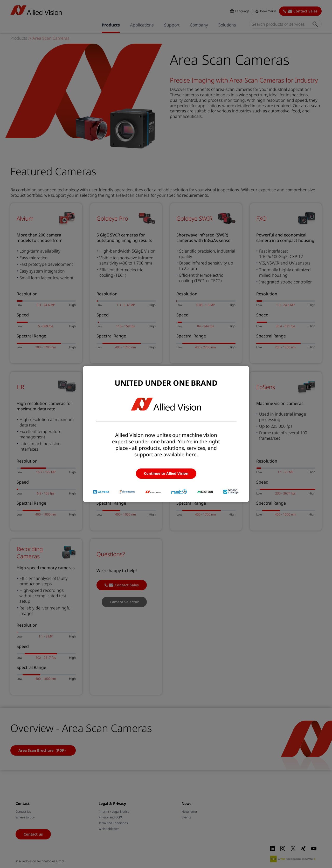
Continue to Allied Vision (166, 474)
